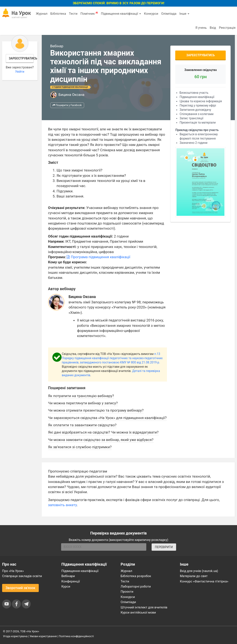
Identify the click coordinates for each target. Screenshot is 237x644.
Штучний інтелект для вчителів (144, 607)
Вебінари (68, 576)
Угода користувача (15, 636)
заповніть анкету (62, 505)
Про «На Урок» (13, 571)
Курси (66, 586)
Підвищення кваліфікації (121, 14)
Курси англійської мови (138, 612)
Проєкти (127, 592)
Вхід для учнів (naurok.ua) (199, 571)
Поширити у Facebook (67, 105)
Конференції (71, 581)
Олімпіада (169, 14)
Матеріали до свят (194, 576)
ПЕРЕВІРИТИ (164, 547)
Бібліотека (58, 14)
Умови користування (43, 636)
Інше (184, 14)
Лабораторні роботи (136, 586)
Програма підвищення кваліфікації (98, 257)
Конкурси (151, 14)
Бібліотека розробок (136, 576)
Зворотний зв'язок (20, 588)
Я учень (201, 28)
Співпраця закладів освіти (22, 576)
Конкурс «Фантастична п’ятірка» (204, 581)
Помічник (89, 13)
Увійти (20, 72)
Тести (73, 14)
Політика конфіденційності (76, 636)
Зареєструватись (21, 58)
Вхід (213, 28)
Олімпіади (128, 602)
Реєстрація (227, 28)
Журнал (42, 14)
